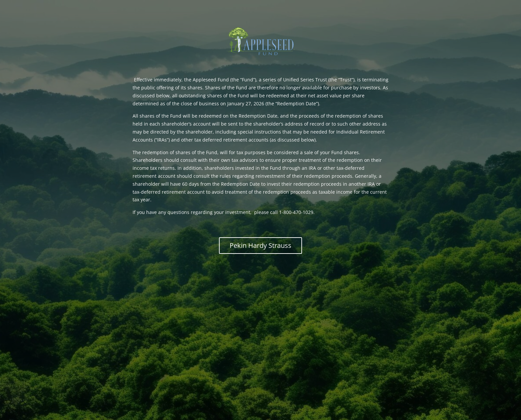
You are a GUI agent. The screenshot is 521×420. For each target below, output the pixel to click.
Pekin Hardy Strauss (260, 245)
